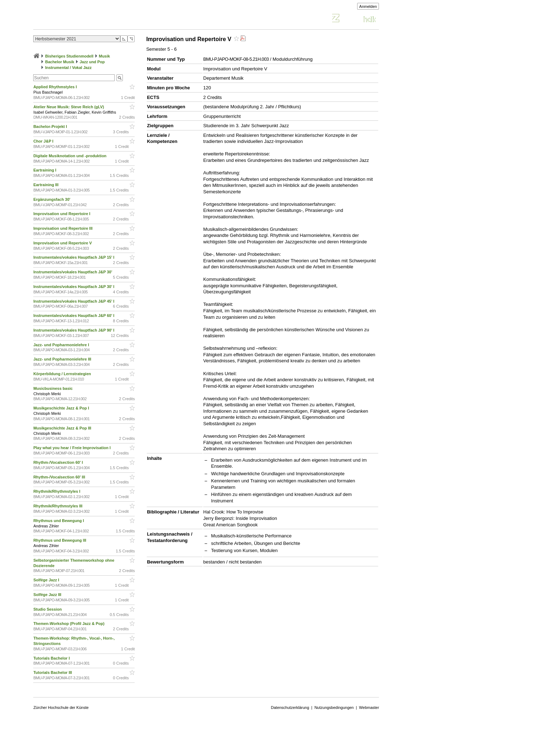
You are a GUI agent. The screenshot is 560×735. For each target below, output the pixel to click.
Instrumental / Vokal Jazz (68, 68)
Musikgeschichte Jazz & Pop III (63, 428)
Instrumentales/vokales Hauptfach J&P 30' (73, 272)
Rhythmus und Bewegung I (59, 521)
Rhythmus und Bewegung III (60, 540)
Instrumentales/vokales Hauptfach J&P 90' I (74, 330)
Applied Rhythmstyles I (56, 87)
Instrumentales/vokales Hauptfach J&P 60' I (74, 316)
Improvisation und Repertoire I (62, 214)
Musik (104, 56)
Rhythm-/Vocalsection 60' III (60, 477)
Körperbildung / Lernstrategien (62, 374)
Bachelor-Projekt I (51, 126)
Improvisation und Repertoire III (63, 228)
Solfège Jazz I (47, 580)
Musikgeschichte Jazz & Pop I (62, 408)
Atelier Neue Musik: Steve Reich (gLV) (69, 107)
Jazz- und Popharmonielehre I (62, 345)
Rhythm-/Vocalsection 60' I (59, 462)
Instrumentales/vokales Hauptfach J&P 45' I (74, 301)
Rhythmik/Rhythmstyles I (57, 491)
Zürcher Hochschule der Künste (61, 707)
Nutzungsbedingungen (334, 707)
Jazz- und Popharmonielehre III (63, 359)
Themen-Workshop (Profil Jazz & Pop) (70, 624)
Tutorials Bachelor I (52, 658)
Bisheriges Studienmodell (69, 56)
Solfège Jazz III (48, 595)
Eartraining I (45, 170)
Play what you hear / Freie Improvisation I (72, 448)
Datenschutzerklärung (290, 707)
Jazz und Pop (92, 62)
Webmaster (369, 707)
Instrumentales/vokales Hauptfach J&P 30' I (74, 287)
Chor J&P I (44, 141)
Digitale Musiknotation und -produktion (70, 156)
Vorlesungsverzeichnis (86, 19)
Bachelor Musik (59, 62)
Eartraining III (46, 185)
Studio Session (48, 609)
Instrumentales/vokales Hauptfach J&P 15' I (74, 257)
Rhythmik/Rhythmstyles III (58, 506)
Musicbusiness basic (53, 388)
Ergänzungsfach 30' (52, 199)
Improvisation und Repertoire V (63, 243)
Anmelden (368, 6)
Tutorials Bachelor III (53, 672)
